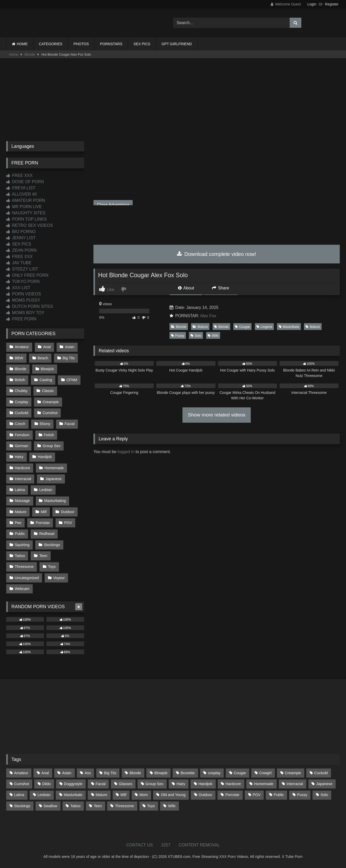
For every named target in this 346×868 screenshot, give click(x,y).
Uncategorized (27, 578)
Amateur (22, 347)
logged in (126, 452)
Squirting (22, 545)
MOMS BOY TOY (25, 313)
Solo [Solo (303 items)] (324, 795)
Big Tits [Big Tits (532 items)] (110, 773)
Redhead (47, 534)
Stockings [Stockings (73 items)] (22, 806)
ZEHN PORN (21, 250)
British (20, 380)
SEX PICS (142, 44)
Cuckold (22, 413)
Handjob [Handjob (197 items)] (205, 784)
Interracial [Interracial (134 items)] (295, 784)
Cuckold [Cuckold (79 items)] (321, 773)
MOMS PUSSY (23, 300)
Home (14, 54)
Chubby (21, 391)
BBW (19, 358)
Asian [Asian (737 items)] (67, 773)
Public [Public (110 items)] (279, 795)
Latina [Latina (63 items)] (19, 795)
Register (332, 4)
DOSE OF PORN (25, 182)
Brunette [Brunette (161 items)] (188, 773)
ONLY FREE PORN (27, 275)
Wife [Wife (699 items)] (172, 806)
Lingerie (264, 327)
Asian (70, 347)
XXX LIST (18, 288)
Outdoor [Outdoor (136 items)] (205, 795)
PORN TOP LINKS (26, 219)
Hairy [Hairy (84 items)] (181, 784)
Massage (22, 501)
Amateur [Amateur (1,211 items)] (21, 773)
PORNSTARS (111, 44)
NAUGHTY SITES (26, 213)
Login (312, 4)
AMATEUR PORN (26, 200)
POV (68, 523)
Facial (70, 424)
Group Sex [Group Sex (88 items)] (154, 784)
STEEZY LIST (22, 269)
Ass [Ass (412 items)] (88, 773)
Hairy (19, 457)
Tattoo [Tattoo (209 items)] (75, 806)
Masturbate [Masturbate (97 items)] (73, 795)
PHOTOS (81, 44)
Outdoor (67, 512)
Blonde (30, 54)
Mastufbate (289, 327)
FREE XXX (19, 175)
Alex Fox (208, 316)
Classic (48, 391)
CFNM (72, 380)
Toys (52, 567)
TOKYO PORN (23, 281)
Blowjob (47, 369)
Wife (213, 336)
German (22, 446)
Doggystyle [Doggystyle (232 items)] (73, 784)
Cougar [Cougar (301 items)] (240, 773)
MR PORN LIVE (24, 207)
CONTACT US (140, 845)
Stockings (52, 545)
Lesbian (46, 490)
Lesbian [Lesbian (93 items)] (44, 795)
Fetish (49, 435)
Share (221, 288)
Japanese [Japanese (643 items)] (324, 784)
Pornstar (43, 523)
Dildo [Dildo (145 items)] (47, 784)
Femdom (22, 435)
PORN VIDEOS (24, 294)
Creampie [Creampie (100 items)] (293, 773)
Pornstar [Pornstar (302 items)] (232, 795)
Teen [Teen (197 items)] (98, 806)
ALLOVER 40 (22, 194)
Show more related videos (217, 415)
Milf (44, 512)
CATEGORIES (51, 44)
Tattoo (20, 556)
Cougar (242, 327)
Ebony (45, 424)
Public (20, 534)
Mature (200, 327)
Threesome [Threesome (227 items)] (124, 806)
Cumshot (50, 413)
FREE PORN (21, 319)
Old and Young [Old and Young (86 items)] (173, 795)
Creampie (51, 402)
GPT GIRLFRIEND (177, 44)
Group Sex (52, 446)
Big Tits (69, 358)
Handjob (45, 457)
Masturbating (55, 501)
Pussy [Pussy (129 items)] (302, 795)
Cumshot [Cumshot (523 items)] (22, 784)
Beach (43, 358)
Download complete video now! (217, 254)
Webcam (22, 589)
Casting (46, 380)
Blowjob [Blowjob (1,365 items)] (161, 773)
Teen (43, 556)
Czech (20, 424)
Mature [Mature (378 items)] (101, 795)
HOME (22, 44)
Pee (18, 523)
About (186, 288)
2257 (166, 845)
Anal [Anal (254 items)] (45, 773)
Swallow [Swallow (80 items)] (50, 806)
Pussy (178, 336)
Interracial (23, 479)
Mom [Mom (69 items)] (144, 795)
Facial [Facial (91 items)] (100, 784)
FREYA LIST (21, 188)
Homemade (54, 468)
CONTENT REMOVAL (199, 845)
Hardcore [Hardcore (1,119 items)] (233, 784)
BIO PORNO (21, 232)
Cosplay (22, 402)
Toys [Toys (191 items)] (151, 806)
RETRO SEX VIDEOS (30, 225)
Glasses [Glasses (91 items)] (126, 784)
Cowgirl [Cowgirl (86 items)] (266, 773)
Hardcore (22, 468)
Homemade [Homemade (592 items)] (264, 784)
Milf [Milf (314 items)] (123, 795)
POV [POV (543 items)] (256, 795)
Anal (47, 347)
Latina (20, 490)
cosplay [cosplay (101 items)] (214, 773)
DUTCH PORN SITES (30, 306)
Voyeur (59, 578)
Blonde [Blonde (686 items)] (135, 773)
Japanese (53, 479)
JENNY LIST (21, 238)
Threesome (24, 567)
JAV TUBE (19, 263)
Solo (196, 336)
